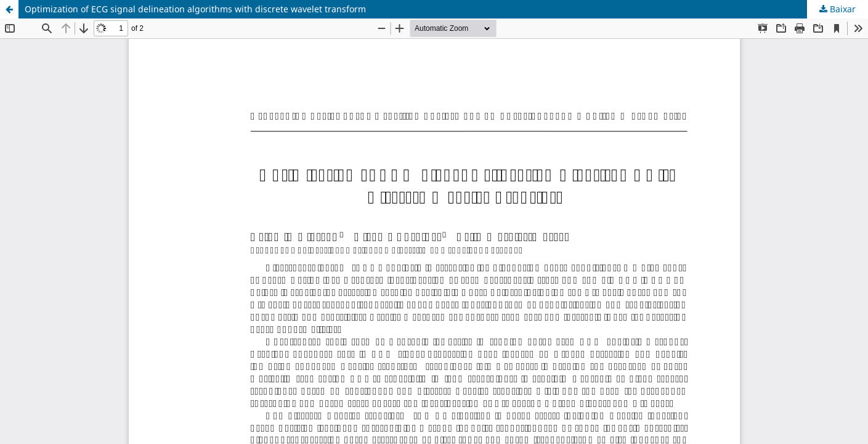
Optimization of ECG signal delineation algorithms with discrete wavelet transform (195, 9)
